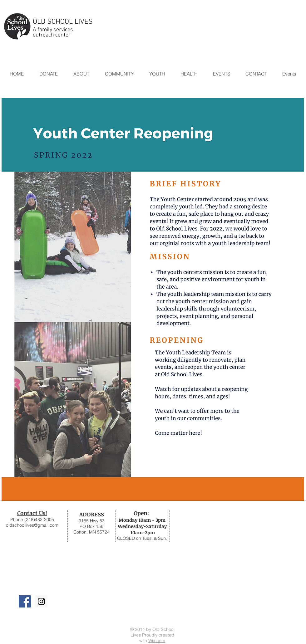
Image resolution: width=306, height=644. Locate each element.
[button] (119, 74)
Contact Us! (32, 513)
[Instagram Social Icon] (41, 601)
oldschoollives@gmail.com (32, 525)
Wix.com (157, 641)
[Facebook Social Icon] (25, 601)
